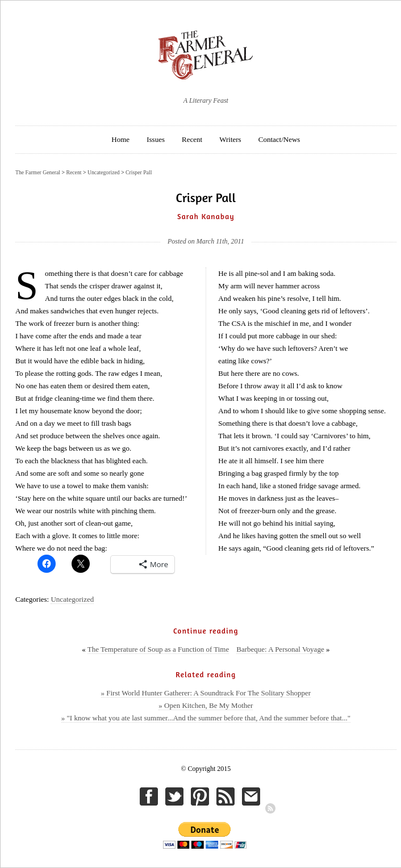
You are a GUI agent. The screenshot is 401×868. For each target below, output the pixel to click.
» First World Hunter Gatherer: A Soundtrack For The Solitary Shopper (206, 693)
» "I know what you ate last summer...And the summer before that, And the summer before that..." (206, 718)
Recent (192, 139)
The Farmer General (38, 172)
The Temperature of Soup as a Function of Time (158, 649)
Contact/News (279, 139)
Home (120, 139)
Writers (230, 139)
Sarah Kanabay (206, 216)
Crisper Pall (139, 172)
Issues (156, 139)
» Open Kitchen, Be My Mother (206, 705)
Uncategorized (72, 599)
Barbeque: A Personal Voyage (280, 649)
